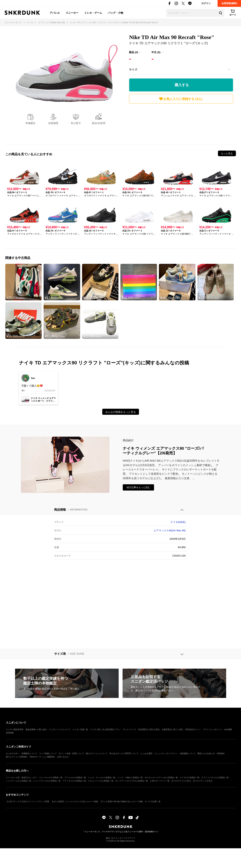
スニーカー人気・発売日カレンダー (22, 777)
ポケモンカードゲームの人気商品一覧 (161, 777)
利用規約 (221, 753)
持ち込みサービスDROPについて (124, 753)
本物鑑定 (30, 123)
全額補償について (187, 753)
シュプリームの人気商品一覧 (19, 781)
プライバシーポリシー (212, 729)
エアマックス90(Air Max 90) (170, 530)
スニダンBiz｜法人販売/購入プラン (105, 729)
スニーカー (72, 13)
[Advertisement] (181, 123)
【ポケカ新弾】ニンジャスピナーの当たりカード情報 (74, 802)
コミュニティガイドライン (166, 753)
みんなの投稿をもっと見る (121, 412)
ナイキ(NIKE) (178, 522)
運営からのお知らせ (206, 753)
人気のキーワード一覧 (160, 781)
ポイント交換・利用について (71, 753)
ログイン (206, 3)
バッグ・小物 (116, 13)
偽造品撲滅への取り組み (36, 729)
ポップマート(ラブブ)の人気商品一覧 (132, 781)
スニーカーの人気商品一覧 (51, 777)
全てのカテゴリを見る (181, 781)
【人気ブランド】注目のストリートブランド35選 (27, 802)
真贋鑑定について (29, 753)
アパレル (55, 13)
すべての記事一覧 (153, 802)
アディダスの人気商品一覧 (74, 781)
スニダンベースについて (60, 729)
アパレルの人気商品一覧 (75, 777)
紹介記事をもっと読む (138, 487)
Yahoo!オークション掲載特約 (42, 757)
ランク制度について (48, 753)
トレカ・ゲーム (93, 13)
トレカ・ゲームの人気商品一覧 (102, 777)
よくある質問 (146, 753)
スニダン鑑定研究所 (15, 729)
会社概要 (228, 729)
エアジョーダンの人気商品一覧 (215, 777)
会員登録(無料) (229, 3)
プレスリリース (129, 729)
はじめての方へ (13, 753)
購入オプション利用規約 (17, 757)
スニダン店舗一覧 (80, 729)
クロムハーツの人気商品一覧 (101, 781)
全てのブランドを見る (203, 781)
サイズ (133, 70)
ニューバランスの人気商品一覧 (47, 781)
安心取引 (76, 123)
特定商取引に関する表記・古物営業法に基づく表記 (161, 729)
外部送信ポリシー (193, 729)
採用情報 (10, 733)
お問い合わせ (63, 757)
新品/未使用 (99, 123)
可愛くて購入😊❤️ (32, 386)
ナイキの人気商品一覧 (190, 777)
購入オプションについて (97, 753)
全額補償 (53, 123)
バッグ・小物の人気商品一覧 (130, 777)
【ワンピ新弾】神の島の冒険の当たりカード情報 (121, 802)
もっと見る (227, 153)
